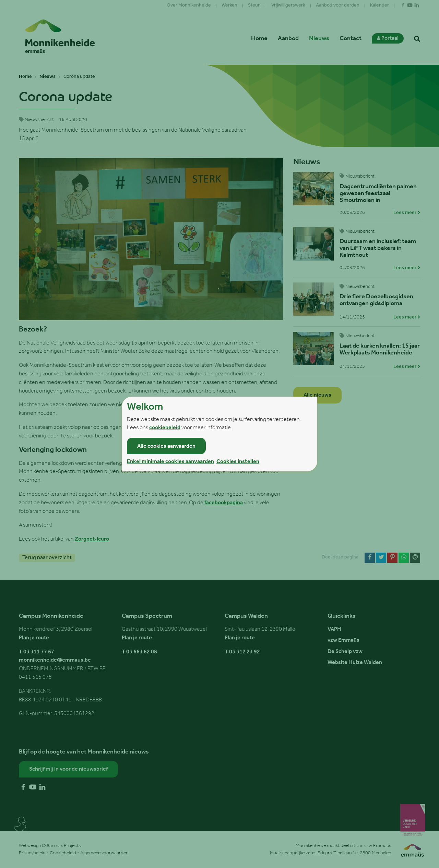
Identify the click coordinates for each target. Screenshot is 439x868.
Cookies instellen (238, 462)
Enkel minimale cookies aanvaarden (170, 462)
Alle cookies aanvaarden (166, 446)
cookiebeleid (165, 428)
